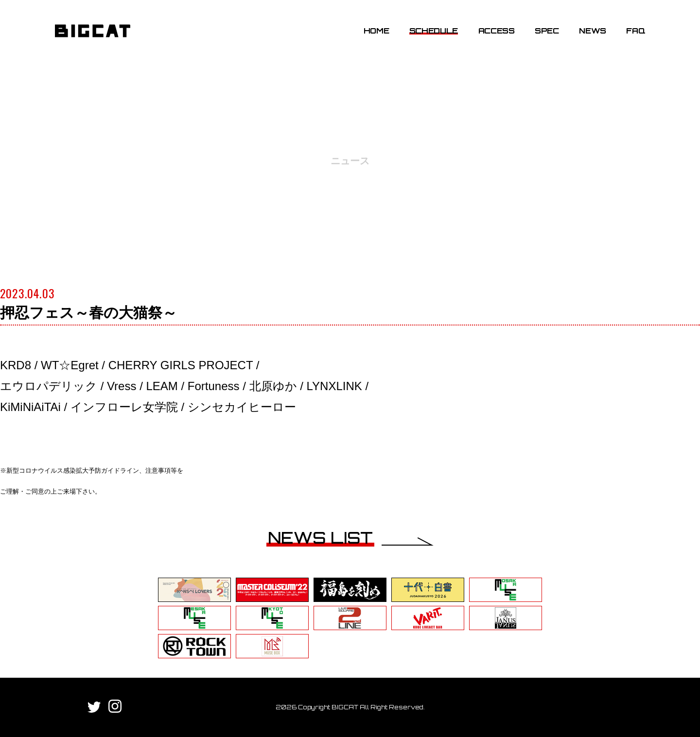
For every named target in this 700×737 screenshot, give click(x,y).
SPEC (547, 31)
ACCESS (497, 31)
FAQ (636, 31)
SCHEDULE (434, 31)
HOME (376, 31)
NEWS (593, 31)
